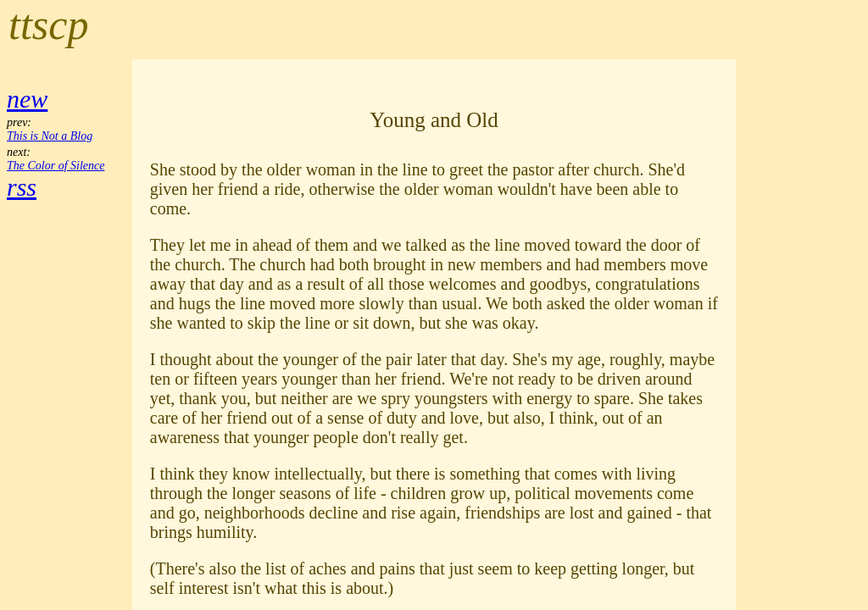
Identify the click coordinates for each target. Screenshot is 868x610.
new (27, 99)
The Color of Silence (56, 166)
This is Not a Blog (50, 136)
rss (22, 187)
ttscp (48, 25)
